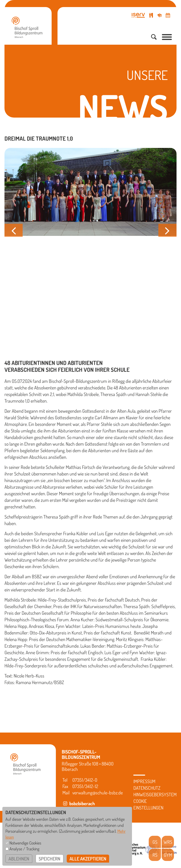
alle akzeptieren (88, 859)
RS (155, 855)
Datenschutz (147, 788)
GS (155, 842)
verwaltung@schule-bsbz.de (98, 793)
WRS (168, 842)
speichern (49, 859)
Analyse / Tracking (24, 849)
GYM (168, 855)
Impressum (144, 781)
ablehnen (19, 859)
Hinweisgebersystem (155, 794)
